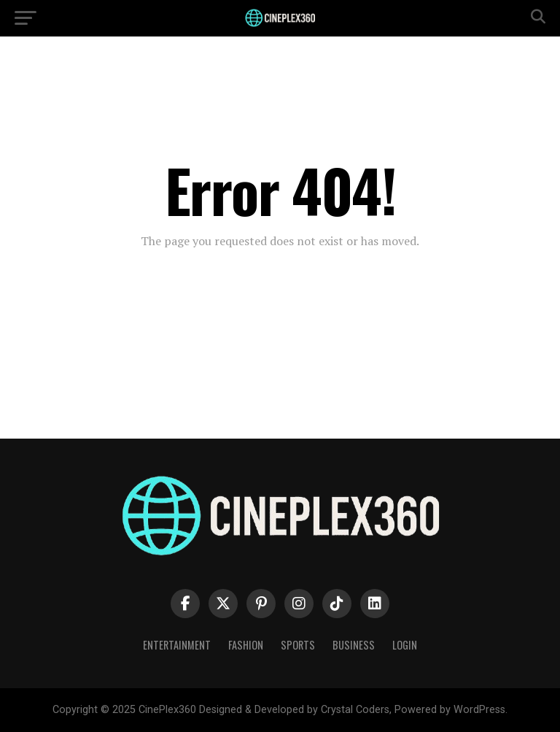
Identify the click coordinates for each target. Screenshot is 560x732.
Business (354, 645)
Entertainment (177, 645)
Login (405, 645)
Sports (298, 645)
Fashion (246, 645)
